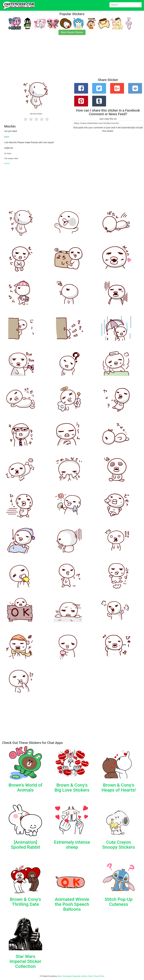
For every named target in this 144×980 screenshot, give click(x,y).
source (7, 163)
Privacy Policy (99, 976)
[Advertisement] (72, 58)
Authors (84, 976)
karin (7, 137)
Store (90, 976)
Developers (67, 976)
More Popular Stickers (72, 32)
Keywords (77, 976)
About (60, 976)
